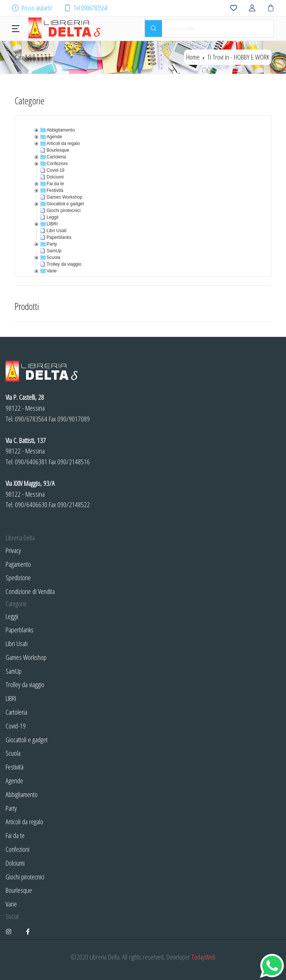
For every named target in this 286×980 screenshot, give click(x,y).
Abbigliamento (22, 794)
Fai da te (15, 835)
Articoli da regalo (24, 821)
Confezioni (18, 849)
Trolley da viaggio (25, 684)
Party (11, 808)
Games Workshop (26, 657)
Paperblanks (20, 630)
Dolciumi (15, 863)
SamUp (14, 671)
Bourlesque (19, 890)
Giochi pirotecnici (25, 877)
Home (193, 57)
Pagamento (18, 564)
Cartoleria (16, 712)
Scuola (13, 753)
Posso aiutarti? (32, 8)
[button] (16, 28)
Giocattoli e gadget (27, 739)
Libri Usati (17, 643)
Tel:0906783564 (86, 8)
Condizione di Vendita (30, 591)
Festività (15, 767)
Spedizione (18, 577)
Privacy (13, 550)
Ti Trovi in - (238, 57)
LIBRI (11, 698)
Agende (14, 780)
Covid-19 (16, 726)
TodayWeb (204, 957)
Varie (11, 904)
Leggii (12, 616)
